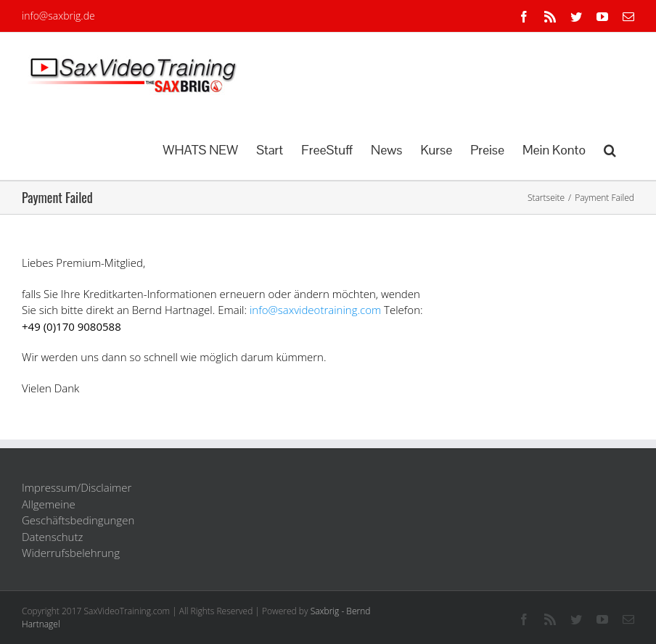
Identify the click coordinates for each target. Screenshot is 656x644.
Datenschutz (52, 537)
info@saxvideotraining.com (315, 310)
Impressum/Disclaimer (77, 487)
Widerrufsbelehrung (71, 553)
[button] (610, 149)
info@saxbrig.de (58, 16)
